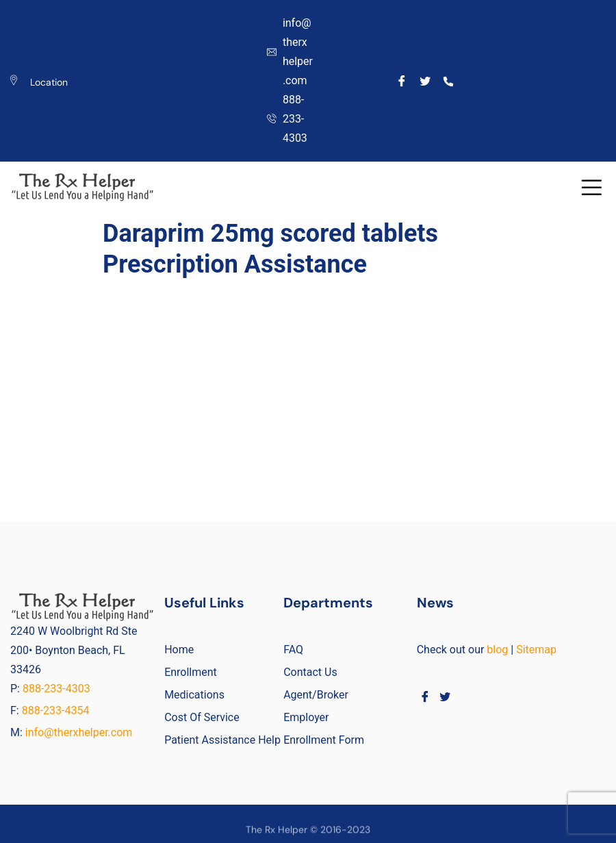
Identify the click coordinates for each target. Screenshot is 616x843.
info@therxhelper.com (79, 732)
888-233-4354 (56, 710)
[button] (592, 187)
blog (497, 650)
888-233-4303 (58, 689)
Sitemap (536, 650)
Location (49, 82)
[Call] (448, 81)
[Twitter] (425, 81)
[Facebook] (402, 81)
